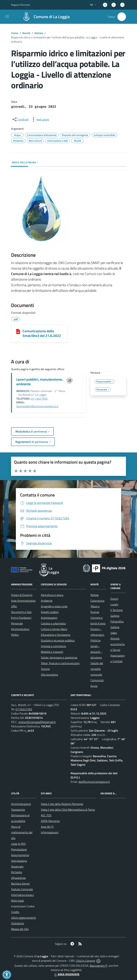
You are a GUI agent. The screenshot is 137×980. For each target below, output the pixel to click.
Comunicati (97, 680)
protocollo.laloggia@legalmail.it (37, 722)
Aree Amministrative (23, 601)
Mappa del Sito (20, 929)
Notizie (39, 33)
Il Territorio (117, 610)
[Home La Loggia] (44, 17)
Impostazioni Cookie (23, 906)
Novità (26, 33)
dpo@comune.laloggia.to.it (94, 782)
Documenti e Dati (21, 612)
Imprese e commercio (53, 646)
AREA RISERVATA (66, 974)
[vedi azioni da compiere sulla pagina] (40, 119)
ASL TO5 (46, 815)
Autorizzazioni (49, 618)
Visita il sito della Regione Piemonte (62, 804)
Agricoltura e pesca (52, 595)
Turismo (45, 669)
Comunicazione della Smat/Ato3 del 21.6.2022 (42, 333)
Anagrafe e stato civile (54, 606)
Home (15, 33)
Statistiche (17, 923)
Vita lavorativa (49, 675)
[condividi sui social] (20, 119)
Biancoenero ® (98, 966)
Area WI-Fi (47, 827)
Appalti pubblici (50, 612)
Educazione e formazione (56, 635)
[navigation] (7, 16)
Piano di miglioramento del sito (22, 832)
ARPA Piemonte (50, 821)
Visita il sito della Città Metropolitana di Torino (68, 810)
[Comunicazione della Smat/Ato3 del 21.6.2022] (18, 331)
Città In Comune (85, 961)
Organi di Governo (22, 595)
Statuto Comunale (22, 889)
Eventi (114, 599)
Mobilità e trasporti (52, 652)
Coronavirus (97, 601)
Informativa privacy (22, 895)
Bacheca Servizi (20, 884)
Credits (15, 912)
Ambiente (47, 601)
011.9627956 (39, 399)
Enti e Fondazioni (21, 618)
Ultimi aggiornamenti (23, 918)
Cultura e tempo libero (54, 629)
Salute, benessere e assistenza (59, 657)
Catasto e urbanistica (53, 623)
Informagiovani (50, 832)
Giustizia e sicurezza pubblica (58, 640)
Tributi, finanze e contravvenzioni (60, 663)
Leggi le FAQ (18, 844)
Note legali (17, 901)
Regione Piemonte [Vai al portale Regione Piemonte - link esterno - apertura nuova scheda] (21, 5)
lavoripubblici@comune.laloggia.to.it (37, 406)
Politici (15, 635)
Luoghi (114, 604)
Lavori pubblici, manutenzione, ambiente (40, 382)
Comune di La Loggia (52, 17)
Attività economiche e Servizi (118, 644)
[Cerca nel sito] (122, 17)
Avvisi (94, 686)
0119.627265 (24, 709)
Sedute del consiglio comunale (97, 669)
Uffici (14, 606)
